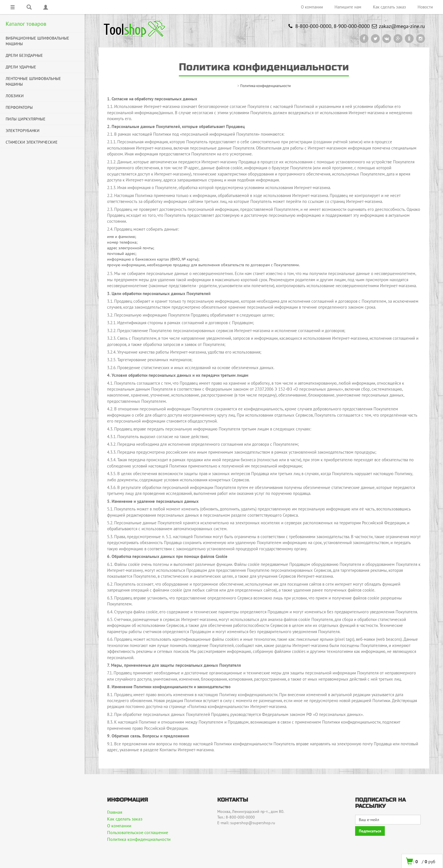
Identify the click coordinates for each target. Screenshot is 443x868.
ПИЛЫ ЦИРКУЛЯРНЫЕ (26, 119)
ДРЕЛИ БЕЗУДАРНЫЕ (24, 55)
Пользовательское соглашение (138, 832)
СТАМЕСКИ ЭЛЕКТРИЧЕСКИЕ (32, 142)
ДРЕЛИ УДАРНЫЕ (21, 67)
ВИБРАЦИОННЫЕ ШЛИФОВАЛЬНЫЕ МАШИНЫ (37, 41)
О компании (312, 7)
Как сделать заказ (389, 7)
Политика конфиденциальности (139, 839)
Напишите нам (348, 7)
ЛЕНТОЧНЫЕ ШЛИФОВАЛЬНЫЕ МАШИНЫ (33, 81)
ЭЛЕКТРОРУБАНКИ (23, 131)
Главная (115, 812)
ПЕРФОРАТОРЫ (19, 107)
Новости (425, 7)
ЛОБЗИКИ (15, 96)
